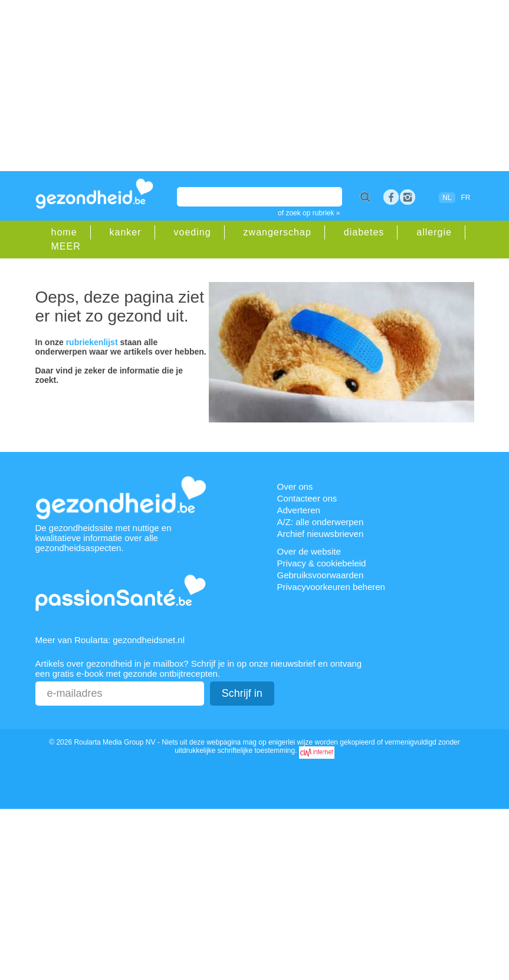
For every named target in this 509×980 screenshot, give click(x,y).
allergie (434, 232)
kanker (126, 232)
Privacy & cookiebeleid (322, 563)
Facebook (391, 197)
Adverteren (299, 510)
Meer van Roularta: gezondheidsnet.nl (110, 640)
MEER (66, 246)
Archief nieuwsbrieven (321, 534)
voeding (193, 232)
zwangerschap (278, 232)
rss (408, 197)
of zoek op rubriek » (309, 213)
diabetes (364, 232)
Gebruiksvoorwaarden (321, 575)
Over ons (295, 486)
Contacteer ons (307, 498)
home (64, 232)
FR (466, 198)
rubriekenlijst (92, 342)
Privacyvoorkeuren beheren (331, 587)
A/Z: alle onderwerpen (321, 522)
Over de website (309, 551)
